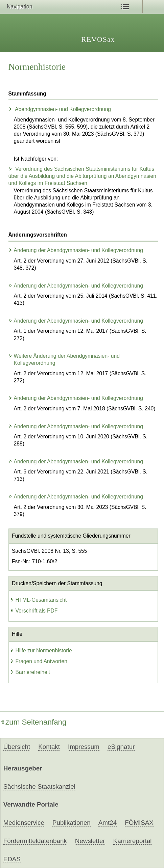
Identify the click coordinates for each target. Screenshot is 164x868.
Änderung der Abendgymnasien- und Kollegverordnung (76, 250)
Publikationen (72, 823)
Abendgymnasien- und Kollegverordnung (60, 109)
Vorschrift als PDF (34, 611)
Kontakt (49, 747)
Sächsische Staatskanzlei (39, 786)
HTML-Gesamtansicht (39, 600)
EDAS (12, 859)
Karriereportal (133, 841)
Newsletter (90, 841)
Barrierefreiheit (30, 672)
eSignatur (121, 747)
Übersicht (17, 747)
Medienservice (24, 823)
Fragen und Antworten (39, 661)
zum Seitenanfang (33, 722)
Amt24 (108, 823)
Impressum (84, 747)
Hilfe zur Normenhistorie (41, 650)
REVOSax (98, 39)
